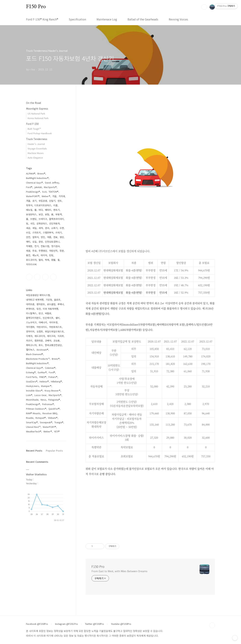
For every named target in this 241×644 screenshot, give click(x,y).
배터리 (48, 210)
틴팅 (51, 255)
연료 (55, 237)
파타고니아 (31, 345)
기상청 (49, 300)
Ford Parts (32, 377)
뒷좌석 (29, 205)
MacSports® (50, 187)
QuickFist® (54, 409)
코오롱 (56, 341)
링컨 (39, 309)
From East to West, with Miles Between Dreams (119, 571)
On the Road (33, 103)
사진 (32, 223)
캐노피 (36, 255)
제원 (28, 251)
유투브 (53, 277)
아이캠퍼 (30, 327)
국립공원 (43, 201)
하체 (47, 260)
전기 (37, 246)
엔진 (43, 237)
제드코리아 (40, 336)
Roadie (30, 418)
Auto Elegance (35, 158)
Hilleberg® (56, 381)
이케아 (29, 336)
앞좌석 (36, 237)
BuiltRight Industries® (37, 178)
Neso (43, 400)
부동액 (59, 214)
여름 (49, 237)
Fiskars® (53, 377)
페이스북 (29, 277)
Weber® (46, 196)
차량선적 (53, 251)
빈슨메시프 (48, 318)
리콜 (55, 205)
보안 (41, 214)
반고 (41, 313)
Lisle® (29, 395)
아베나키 (43, 322)
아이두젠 (53, 322)
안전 (28, 237)
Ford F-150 (32, 124)
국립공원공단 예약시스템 (38, 295)
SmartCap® (32, 422)
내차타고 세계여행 (35, 300)
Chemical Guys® (34, 183)
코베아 (48, 341)
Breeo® (41, 173)
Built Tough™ (34, 129)
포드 (41, 345)
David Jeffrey (52, 183)
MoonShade (32, 400)
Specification (77, 19)
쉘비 (58, 318)
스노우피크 (31, 322)
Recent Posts (34, 451)
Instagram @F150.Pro (66, 624)
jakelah (38, 187)
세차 (41, 228)
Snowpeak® (46, 422)
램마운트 (41, 304)
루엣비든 (30, 309)
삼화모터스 (42, 223)
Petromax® (48, 404)
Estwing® (31, 372)
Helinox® (44, 381)
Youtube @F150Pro (121, 624)
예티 (28, 242)
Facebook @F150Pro (37, 624)
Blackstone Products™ (38, 359)
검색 (204, 7)
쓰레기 (59, 233)
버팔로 (48, 313)
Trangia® (59, 422)
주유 (34, 251)
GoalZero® (32, 381)
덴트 (60, 201)
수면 (62, 228)
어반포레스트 (55, 327)
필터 (41, 260)
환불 (53, 260)
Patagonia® (54, 400)
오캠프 (40, 331)
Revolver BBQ (50, 413)
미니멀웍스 (31, 313)
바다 (41, 210)
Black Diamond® (35, 354)
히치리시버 (31, 264)
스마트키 (37, 233)
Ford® (29, 187)
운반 (41, 242)
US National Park (36, 114)
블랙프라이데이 (56, 219)
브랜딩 (33, 219)
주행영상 (43, 251)
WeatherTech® (34, 431)
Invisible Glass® (34, 391)
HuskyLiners (33, 386)
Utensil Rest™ (33, 427)
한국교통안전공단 (53, 345)
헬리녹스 (30, 350)
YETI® (57, 431)
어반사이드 (42, 327)
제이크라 (51, 336)
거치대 (62, 196)
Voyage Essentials (37, 148)
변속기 (56, 210)
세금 (28, 228)
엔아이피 (30, 331)
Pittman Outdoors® (36, 409)
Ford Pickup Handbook (40, 133)
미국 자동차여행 (51, 309)
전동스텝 (45, 246)
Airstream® (42, 350)
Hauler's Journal (36, 144)
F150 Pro (36, 7)
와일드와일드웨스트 (54, 331)
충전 (28, 255)
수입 (28, 233)
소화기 (54, 228)
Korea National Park (38, 118)
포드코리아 (31, 260)
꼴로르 (57, 300)
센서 (47, 228)
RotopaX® (41, 418)
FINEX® (43, 377)
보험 (47, 214)
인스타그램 (37, 277)
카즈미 (29, 341)
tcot (44, 192)
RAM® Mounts (33, 413)
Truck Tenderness (37, 139)
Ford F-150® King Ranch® (42, 19)
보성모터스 (31, 214)
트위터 (45, 277)
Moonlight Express (37, 109)
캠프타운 (39, 341)
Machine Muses (36, 153)
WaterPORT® (33, 196)
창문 (62, 251)
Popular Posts (54, 451)
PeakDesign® (33, 192)
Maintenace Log (107, 19)
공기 (34, 201)
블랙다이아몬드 (33, 318)
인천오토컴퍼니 (52, 242)
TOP (212, 625)
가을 (54, 196)
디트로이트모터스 (43, 205)
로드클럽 (51, 304)
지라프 (61, 336)
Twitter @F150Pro (94, 624)
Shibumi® (53, 418)
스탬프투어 (48, 233)
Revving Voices (178, 19)
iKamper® (46, 386)
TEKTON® (54, 192)
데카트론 (30, 304)
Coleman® (50, 368)
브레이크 (43, 219)
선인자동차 (54, 223)
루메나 (61, 304)
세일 (34, 228)
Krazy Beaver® (52, 391)
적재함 (29, 246)
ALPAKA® (31, 173)
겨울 (28, 201)
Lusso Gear (40, 395)
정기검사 (55, 246)
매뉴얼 (29, 210)
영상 (62, 237)
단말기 (52, 201)
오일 (34, 242)
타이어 (44, 255)
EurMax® (42, 372)
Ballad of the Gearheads (143, 19)
